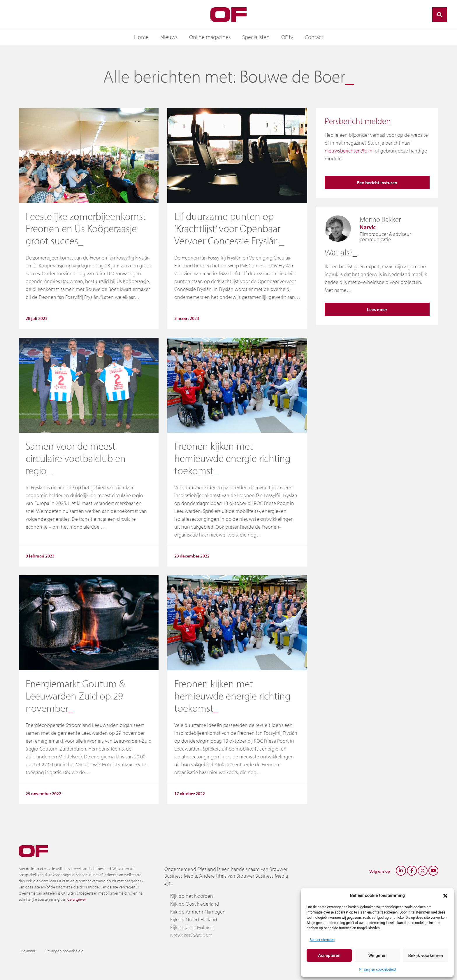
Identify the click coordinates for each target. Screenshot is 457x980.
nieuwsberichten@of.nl (349, 151)
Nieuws (169, 37)
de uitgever (77, 899)
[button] (445, 895)
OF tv (287, 37)
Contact (314, 37)
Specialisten (256, 37)
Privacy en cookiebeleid (377, 970)
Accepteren (329, 956)
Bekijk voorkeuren (426, 956)
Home (141, 37)
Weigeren (378, 956)
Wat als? (339, 252)
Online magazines (210, 37)
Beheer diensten (322, 940)
